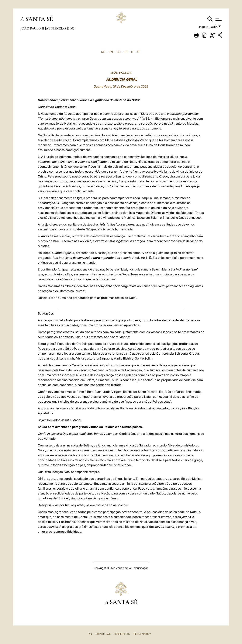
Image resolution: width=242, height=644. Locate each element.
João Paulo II (33, 28)
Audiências (56, 28)
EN (111, 52)
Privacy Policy (142, 634)
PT (139, 52)
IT (132, 52)
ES (118, 52)
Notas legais (103, 634)
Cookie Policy (122, 634)
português (208, 28)
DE (103, 52)
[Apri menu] (218, 19)
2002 (71, 28)
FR (126, 52)
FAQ (90, 634)
